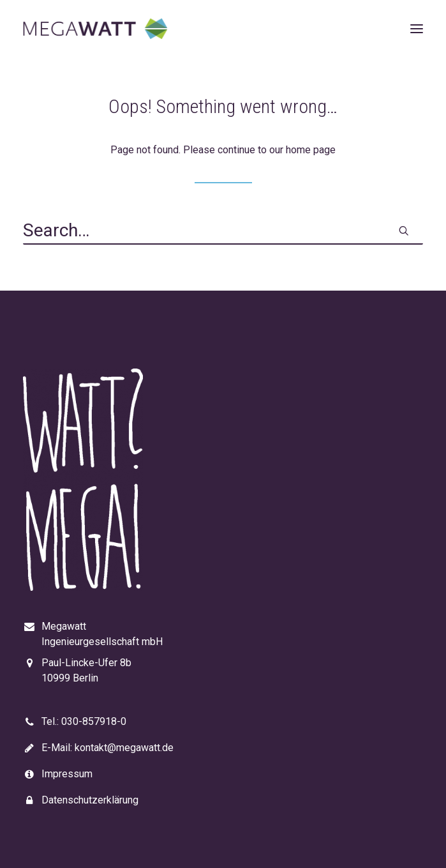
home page (311, 150)
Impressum (67, 774)
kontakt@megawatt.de (124, 748)
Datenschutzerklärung (90, 800)
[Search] (223, 231)
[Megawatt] (95, 28)
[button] (417, 28)
